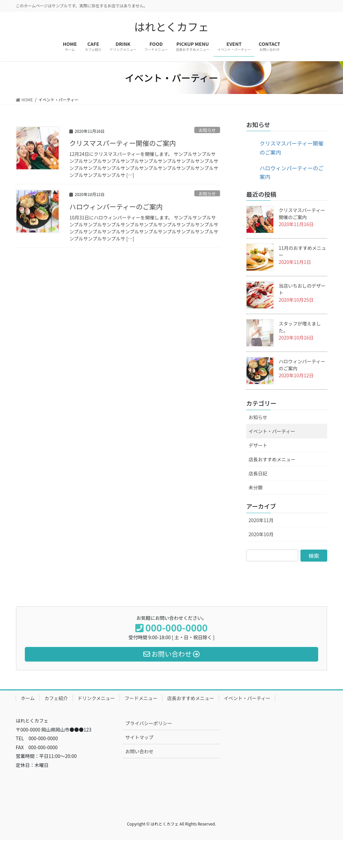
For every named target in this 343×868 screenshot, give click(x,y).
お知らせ (207, 130)
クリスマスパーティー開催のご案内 (123, 143)
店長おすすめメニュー (272, 459)
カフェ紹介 (56, 698)
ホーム (28, 698)
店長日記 (258, 473)
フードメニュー (141, 698)
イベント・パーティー (272, 431)
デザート (258, 445)
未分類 (256, 487)
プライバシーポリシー (149, 723)
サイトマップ (139, 737)
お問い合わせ (139, 751)
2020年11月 (261, 520)
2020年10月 (261, 534)
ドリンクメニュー (96, 698)
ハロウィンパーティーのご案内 (116, 207)
